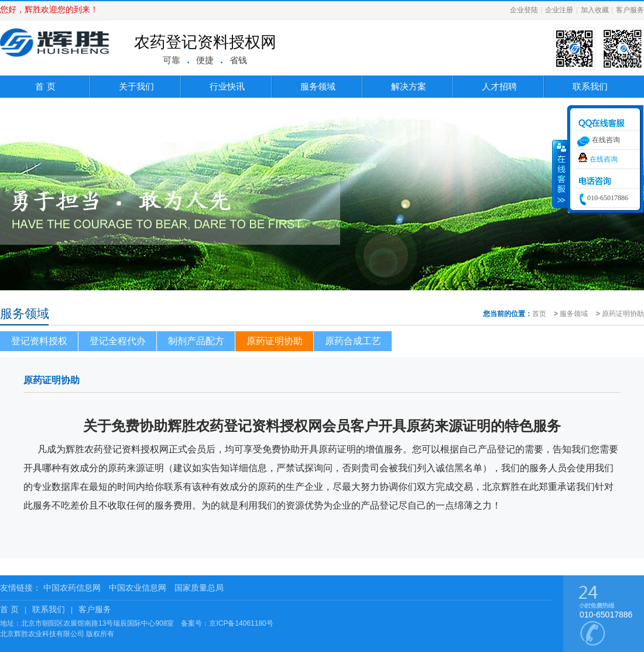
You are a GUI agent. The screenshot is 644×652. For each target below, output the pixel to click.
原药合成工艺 (353, 341)
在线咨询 (604, 159)
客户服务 (630, 10)
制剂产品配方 (196, 341)
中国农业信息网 (138, 588)
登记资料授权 (39, 341)
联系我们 (590, 86)
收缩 (560, 174)
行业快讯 (227, 86)
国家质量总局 (199, 588)
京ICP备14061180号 (241, 623)
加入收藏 (595, 10)
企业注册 (559, 10)
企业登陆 (524, 10)
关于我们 (136, 86)
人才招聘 (499, 86)
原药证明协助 (623, 314)
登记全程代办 (118, 341)
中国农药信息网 (72, 588)
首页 (539, 314)
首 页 (45, 86)
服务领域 (318, 86)
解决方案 (409, 86)
